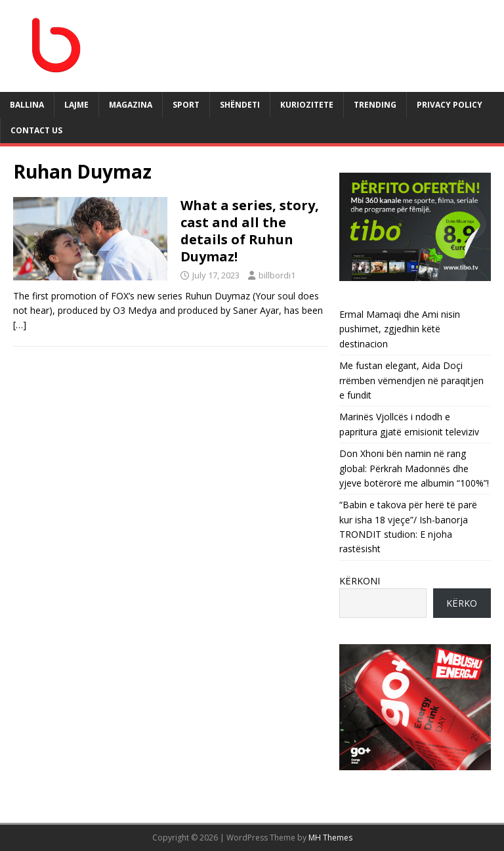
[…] (20, 325)
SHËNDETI (240, 105)
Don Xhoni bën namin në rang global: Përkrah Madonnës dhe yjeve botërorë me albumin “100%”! (414, 468)
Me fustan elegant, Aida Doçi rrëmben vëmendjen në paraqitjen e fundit (411, 380)
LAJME (76, 105)
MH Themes (330, 838)
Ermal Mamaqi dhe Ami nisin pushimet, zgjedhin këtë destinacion (400, 329)
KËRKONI (360, 581)
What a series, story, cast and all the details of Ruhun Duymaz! (250, 231)
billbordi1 (277, 275)
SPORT (186, 105)
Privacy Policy (450, 105)
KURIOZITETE (307, 105)
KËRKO (462, 603)
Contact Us (36, 130)
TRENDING (375, 105)
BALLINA (27, 105)
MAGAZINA (131, 105)
